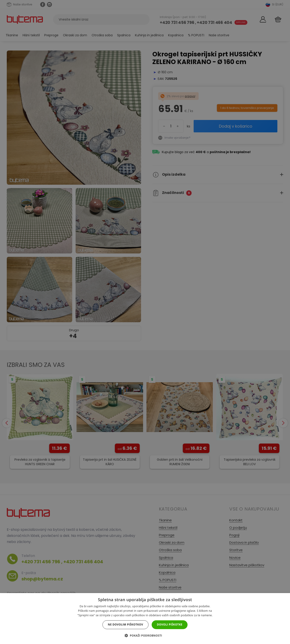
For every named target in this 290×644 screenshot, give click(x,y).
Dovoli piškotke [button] (170, 624)
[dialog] (145, 322)
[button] (145, 636)
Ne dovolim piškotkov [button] (125, 624)
